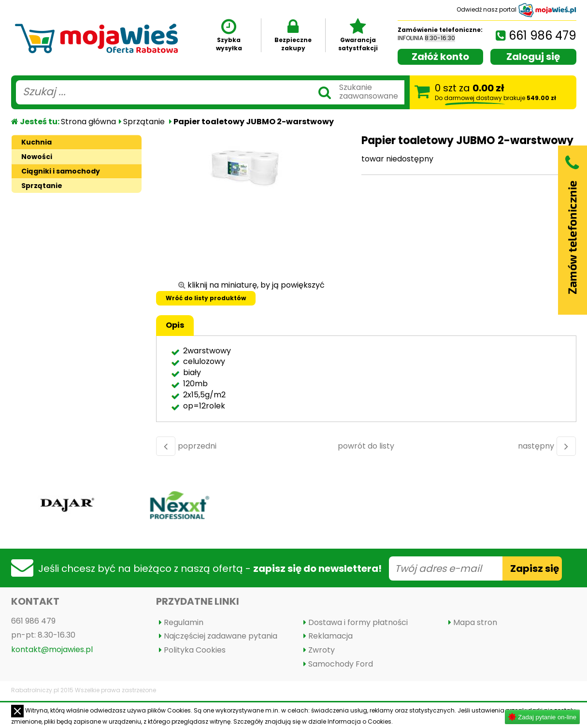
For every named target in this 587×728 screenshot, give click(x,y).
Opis (175, 325)
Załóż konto (440, 57)
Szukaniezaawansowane (369, 92)
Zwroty (322, 650)
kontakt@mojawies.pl (52, 649)
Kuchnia (36, 142)
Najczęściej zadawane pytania (221, 636)
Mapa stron (475, 622)
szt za (495, 92)
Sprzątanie (144, 122)
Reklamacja (330, 636)
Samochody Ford (341, 664)
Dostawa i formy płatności (358, 622)
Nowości (37, 157)
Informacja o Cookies (359, 721)
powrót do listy (366, 446)
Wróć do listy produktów (206, 298)
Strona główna (88, 122)
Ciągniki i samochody (61, 171)
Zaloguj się (533, 57)
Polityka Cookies (195, 650)
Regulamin (184, 622)
